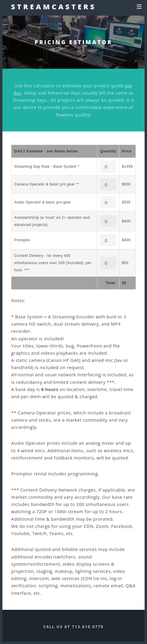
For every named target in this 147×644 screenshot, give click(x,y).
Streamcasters (54, 7)
